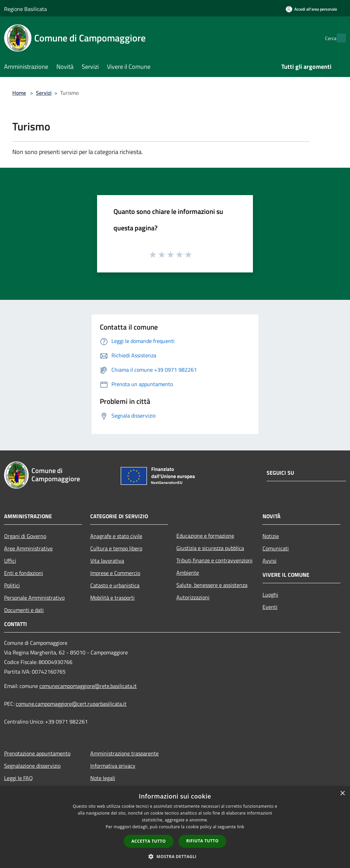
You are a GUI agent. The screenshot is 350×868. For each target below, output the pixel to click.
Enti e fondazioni (24, 573)
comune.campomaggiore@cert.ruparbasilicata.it (71, 704)
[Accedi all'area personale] (311, 9)
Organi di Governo (25, 536)
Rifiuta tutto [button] (203, 841)
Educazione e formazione (205, 536)
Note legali (103, 778)
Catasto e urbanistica (115, 585)
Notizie (271, 536)
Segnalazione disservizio (32, 766)
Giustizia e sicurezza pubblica (210, 548)
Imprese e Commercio (115, 573)
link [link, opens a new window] (241, 827)
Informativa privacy (113, 766)
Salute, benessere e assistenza (212, 585)
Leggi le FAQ (18, 778)
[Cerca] (338, 38)
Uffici (10, 561)
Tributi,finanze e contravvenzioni (214, 560)
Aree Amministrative (28, 548)
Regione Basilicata (25, 9)
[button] (175, 856)
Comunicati (276, 548)
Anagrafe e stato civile (116, 536)
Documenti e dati (24, 610)
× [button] (342, 794)
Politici (12, 585)
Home (19, 93)
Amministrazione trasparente (124, 753)
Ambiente (188, 573)
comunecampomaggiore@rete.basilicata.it (88, 686)
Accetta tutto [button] (149, 841)
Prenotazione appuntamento (37, 753)
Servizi (44, 93)
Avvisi (270, 561)
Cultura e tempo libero (116, 548)
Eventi (270, 607)
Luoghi (270, 595)
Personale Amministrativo (34, 598)
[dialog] (175, 827)
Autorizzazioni (193, 597)
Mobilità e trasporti (112, 598)
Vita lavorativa (107, 561)
